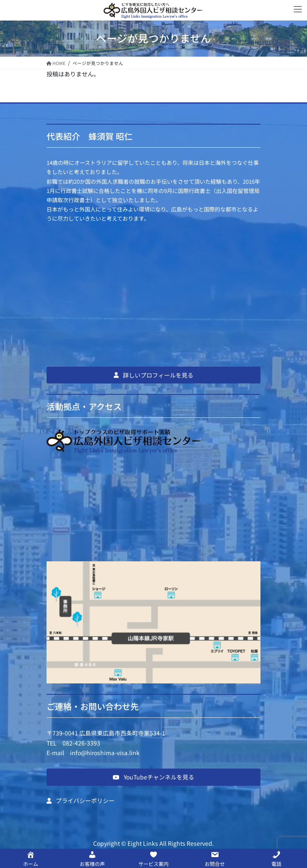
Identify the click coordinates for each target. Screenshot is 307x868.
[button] (153, 375)
